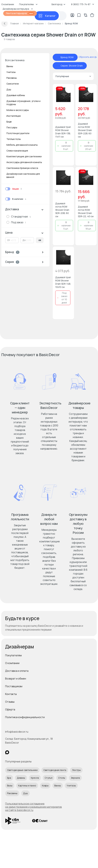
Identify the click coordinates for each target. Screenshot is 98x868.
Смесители (13, 84)
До (24, 240)
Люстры (76, 770)
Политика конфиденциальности (25, 717)
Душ (9, 89)
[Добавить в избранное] (69, 89)
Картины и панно (27, 785)
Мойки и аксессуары (18, 110)
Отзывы (10, 702)
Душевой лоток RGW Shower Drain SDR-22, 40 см (86, 211)
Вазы (10, 785)
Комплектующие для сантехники (24, 156)
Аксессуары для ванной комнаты (24, 162)
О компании (12, 663)
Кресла (35, 778)
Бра (9, 778)
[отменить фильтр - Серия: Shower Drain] (57, 66)
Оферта (10, 709)
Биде (9, 122)
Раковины (12, 78)
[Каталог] (47, 16)
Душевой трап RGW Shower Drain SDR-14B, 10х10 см (63, 282)
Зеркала (75, 778)
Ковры (45, 785)
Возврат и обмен (16, 679)
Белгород (58, 4)
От (9, 240)
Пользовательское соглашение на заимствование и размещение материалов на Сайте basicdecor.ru (33, 807)
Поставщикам (14, 686)
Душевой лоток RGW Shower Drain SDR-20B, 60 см (62, 210)
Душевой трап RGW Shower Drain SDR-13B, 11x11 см (63, 132)
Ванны (10, 66)
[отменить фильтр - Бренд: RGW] (57, 57)
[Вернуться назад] (4, 24)
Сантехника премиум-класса (22, 168)
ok (40, 240)
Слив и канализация (17, 151)
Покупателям (13, 655)
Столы (62, 778)
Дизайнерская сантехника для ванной (23, 175)
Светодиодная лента (55, 770)
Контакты (11, 694)
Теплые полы (14, 139)
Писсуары (12, 127)
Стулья (49, 778)
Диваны (21, 778)
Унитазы (11, 72)
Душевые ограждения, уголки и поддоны (23, 103)
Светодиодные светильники (22, 770)
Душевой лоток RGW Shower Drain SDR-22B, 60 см (85, 130)
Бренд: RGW (67, 57)
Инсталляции (14, 116)
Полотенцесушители (18, 133)
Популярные (73, 76)
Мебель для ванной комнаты (22, 145)
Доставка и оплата (17, 671)
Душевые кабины (16, 95)
